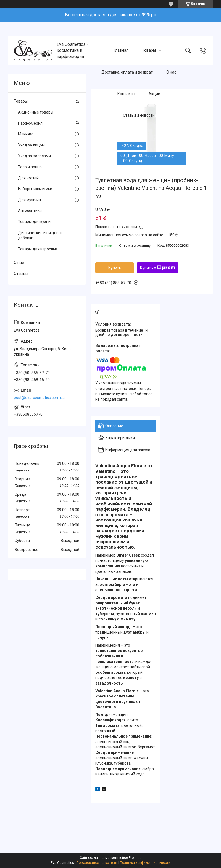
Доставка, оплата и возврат (127, 72)
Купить (115, 268)
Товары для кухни (34, 222)
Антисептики (30, 211)
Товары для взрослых (38, 249)
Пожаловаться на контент (97, 863)
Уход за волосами (34, 156)
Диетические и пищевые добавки (41, 235)
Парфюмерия (30, 123)
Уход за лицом (31, 145)
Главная (121, 50)
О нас (171, 72)
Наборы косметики (35, 189)
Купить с (158, 268)
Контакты (126, 94)
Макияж (25, 134)
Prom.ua (135, 858)
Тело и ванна (30, 167)
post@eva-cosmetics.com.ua (39, 398)
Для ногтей (28, 178)
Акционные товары (36, 112)
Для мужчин (29, 200)
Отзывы (21, 274)
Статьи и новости (139, 116)
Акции (154, 94)
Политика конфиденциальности (145, 863)
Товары (149, 50)
